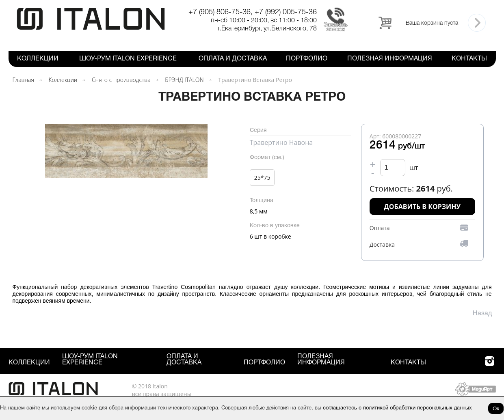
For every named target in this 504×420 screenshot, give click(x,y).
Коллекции (38, 59)
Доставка (382, 244)
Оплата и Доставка (233, 59)
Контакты (469, 59)
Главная (23, 80)
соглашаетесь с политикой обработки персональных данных (397, 408)
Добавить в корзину (423, 207)
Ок (496, 408)
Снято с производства (121, 80)
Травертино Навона (281, 142)
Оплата (380, 228)
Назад (482, 314)
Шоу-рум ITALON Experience (128, 59)
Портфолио (307, 59)
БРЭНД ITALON (184, 80)
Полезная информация (390, 59)
